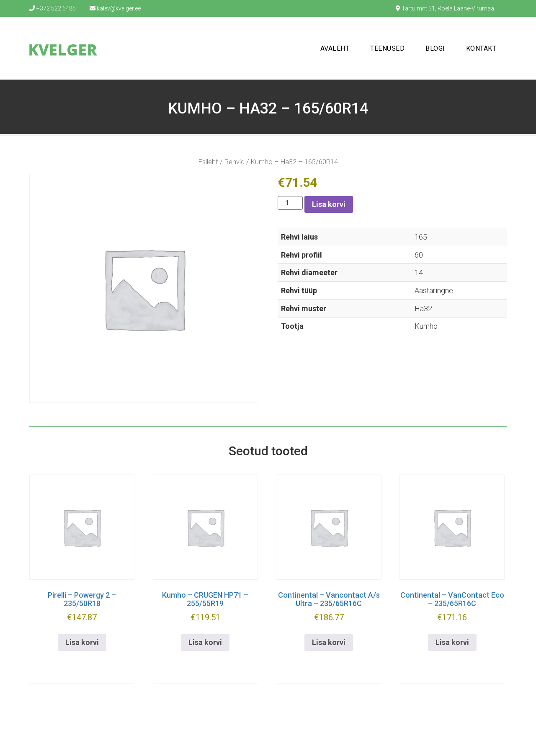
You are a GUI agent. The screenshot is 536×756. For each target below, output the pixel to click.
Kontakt (481, 48)
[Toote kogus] (290, 203)
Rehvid (234, 162)
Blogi (435, 48)
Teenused (387, 48)
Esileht (208, 162)
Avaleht (335, 48)
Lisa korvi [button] (82, 642)
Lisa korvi (329, 204)
